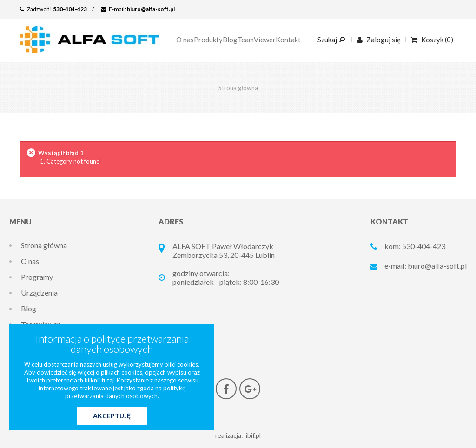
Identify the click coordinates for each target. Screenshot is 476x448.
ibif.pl (253, 435)
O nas (30, 261)
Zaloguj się (379, 40)
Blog (29, 308)
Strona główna (238, 88)
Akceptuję (112, 416)
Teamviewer (40, 324)
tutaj (108, 380)
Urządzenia (39, 293)
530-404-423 (424, 246)
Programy (37, 277)
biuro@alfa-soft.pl (151, 9)
